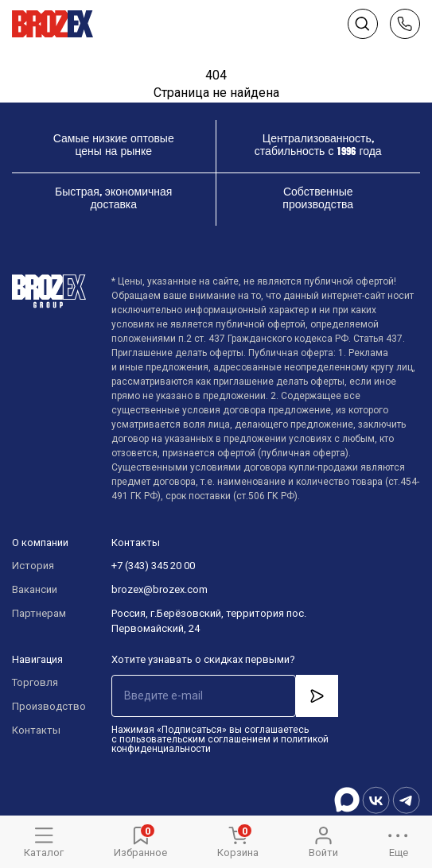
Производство (46, 706)
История (33, 566)
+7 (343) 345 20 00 (153, 566)
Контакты (36, 730)
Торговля (35, 682)
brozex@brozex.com (160, 589)
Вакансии (35, 589)
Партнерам (39, 613)
